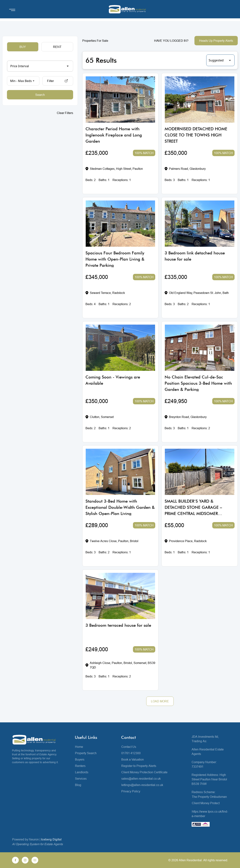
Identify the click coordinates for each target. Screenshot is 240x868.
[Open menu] (12, 10)
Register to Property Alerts (139, 766)
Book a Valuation (133, 759)
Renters (80, 766)
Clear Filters (65, 113)
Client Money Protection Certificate (144, 772)
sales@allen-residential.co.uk (141, 779)
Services (81, 779)
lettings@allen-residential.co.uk (142, 785)
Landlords (82, 772)
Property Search (86, 753)
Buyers (80, 759)
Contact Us (129, 747)
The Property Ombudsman (209, 797)
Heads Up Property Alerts (216, 41)
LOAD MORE (160, 701)
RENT (57, 47)
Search (40, 95)
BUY (23, 47)
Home (79, 747)
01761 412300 (131, 753)
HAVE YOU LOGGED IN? (171, 41)
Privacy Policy (131, 791)
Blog (78, 785)
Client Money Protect (206, 803)
